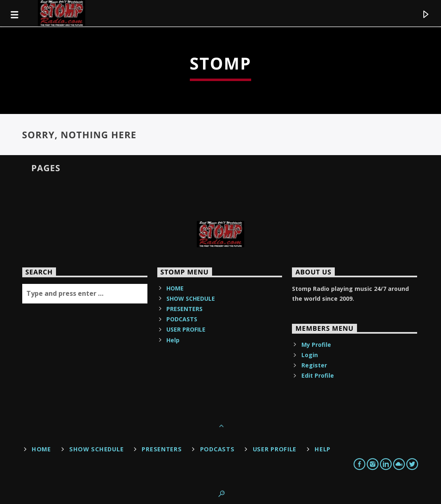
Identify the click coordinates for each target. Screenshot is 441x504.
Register (314, 365)
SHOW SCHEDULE (191, 298)
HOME (175, 288)
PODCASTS (182, 319)
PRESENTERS (184, 309)
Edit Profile (318, 375)
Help (173, 340)
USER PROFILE (186, 329)
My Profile (316, 345)
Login (310, 355)
